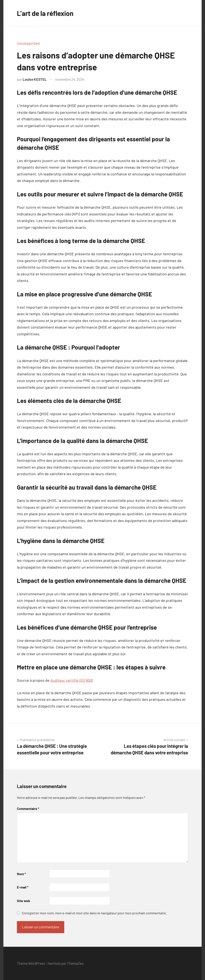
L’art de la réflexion (45, 13)
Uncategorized (28, 43)
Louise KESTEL (35, 79)
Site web (23, 901)
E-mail (23, 887)
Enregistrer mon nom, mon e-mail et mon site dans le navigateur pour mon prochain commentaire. (94, 913)
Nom (21, 874)
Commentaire (28, 809)
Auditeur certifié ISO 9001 (72, 680)
